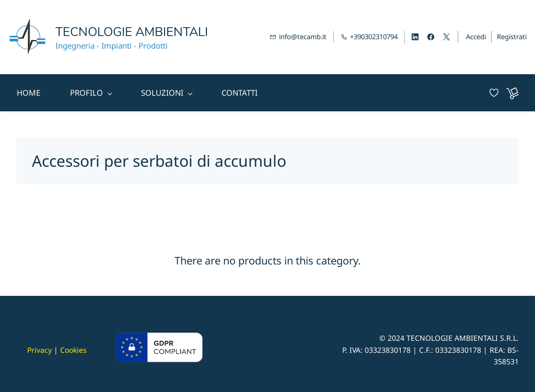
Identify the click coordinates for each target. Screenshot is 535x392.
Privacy (39, 348)
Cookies (73, 348)
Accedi (476, 36)
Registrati (512, 36)
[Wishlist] (498, 91)
